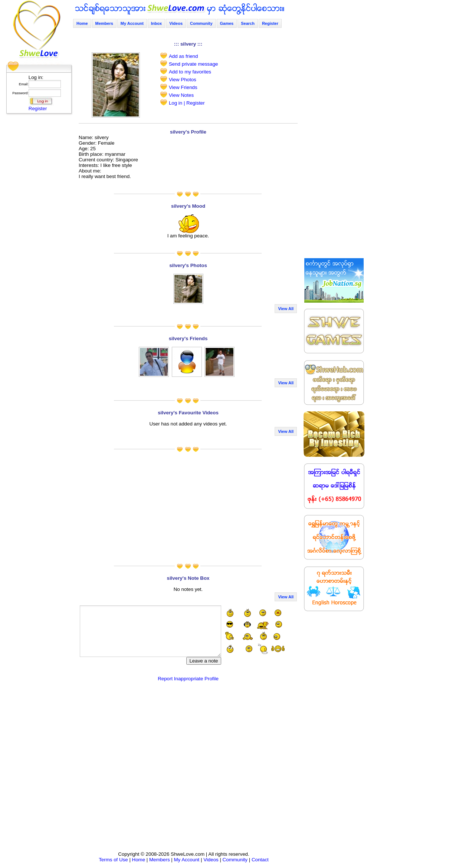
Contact (260, 860)
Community (201, 23)
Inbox (156, 23)
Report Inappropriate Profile (188, 679)
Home (82, 23)
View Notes (181, 95)
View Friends (183, 87)
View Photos (183, 80)
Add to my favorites (190, 72)
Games (227, 23)
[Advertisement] (37, 228)
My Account (132, 23)
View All (286, 309)
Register (38, 108)
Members (104, 23)
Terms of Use (113, 860)
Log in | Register (187, 103)
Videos (176, 23)
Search (248, 23)
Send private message (194, 64)
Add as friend (184, 56)
